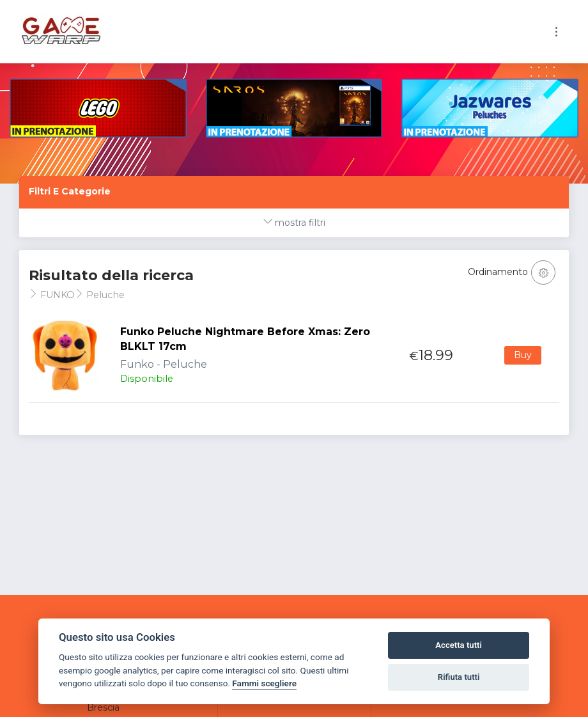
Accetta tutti (459, 645)
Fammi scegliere (264, 683)
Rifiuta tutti (459, 677)
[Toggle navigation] (556, 32)
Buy (523, 355)
